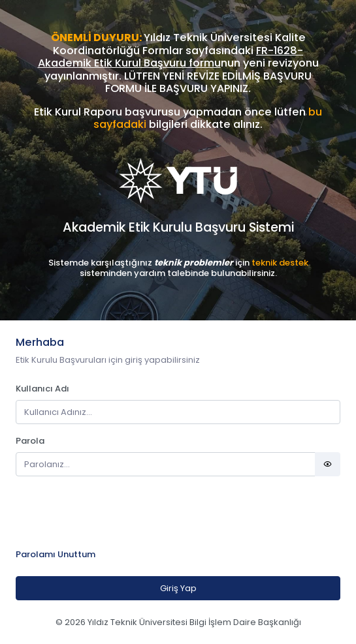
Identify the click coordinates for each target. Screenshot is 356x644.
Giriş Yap (178, 588)
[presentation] (115, 512)
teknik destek (280, 263)
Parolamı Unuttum (56, 554)
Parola (30, 441)
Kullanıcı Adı (42, 389)
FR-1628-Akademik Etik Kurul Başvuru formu (171, 57)
